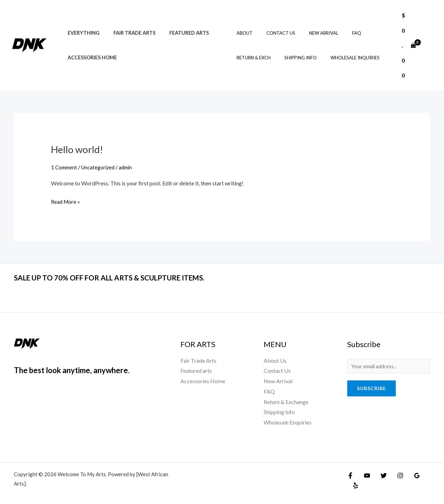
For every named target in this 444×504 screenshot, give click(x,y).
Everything (82, 33)
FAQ (340, 33)
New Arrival (312, 33)
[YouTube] (365, 475)
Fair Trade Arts (129, 33)
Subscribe (372, 389)
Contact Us (274, 33)
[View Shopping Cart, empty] (409, 45)
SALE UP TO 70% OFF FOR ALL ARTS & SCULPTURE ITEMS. (135, 277)
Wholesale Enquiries (288, 422)
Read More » (66, 201)
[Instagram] (395, 475)
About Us (275, 360)
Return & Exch (252, 58)
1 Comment (65, 167)
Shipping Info (294, 58)
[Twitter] (380, 475)
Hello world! (79, 149)
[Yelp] (425, 475)
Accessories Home (90, 57)
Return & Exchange (286, 401)
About (243, 33)
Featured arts (179, 33)
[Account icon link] (429, 45)
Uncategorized (101, 167)
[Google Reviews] (410, 475)
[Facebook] (350, 475)
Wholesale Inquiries (344, 58)
